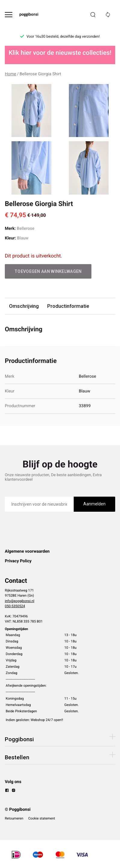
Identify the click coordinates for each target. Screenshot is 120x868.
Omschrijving (24, 306)
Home (11, 74)
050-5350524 (15, 606)
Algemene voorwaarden (27, 551)
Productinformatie (68, 306)
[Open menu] (9, 15)
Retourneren (14, 818)
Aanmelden (94, 504)
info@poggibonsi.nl (20, 601)
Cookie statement (42, 818)
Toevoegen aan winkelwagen (48, 271)
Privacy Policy (18, 561)
